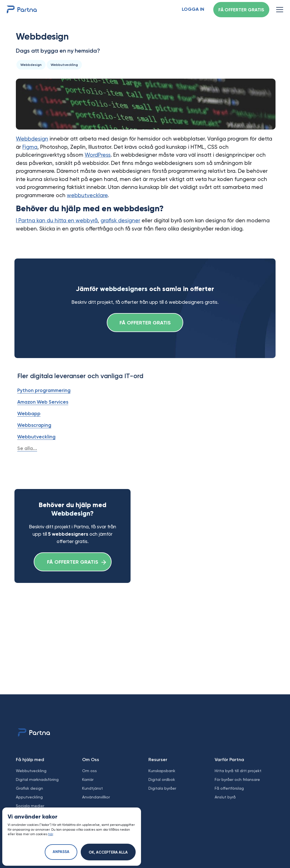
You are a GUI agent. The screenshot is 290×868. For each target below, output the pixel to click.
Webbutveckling (36, 437)
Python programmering (44, 390)
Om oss (89, 771)
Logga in (193, 10)
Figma (30, 147)
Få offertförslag (229, 788)
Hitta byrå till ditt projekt (238, 771)
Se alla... (27, 448)
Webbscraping (34, 425)
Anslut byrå (225, 797)
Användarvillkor (96, 797)
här (51, 834)
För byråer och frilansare (237, 779)
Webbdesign (32, 139)
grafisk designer (120, 220)
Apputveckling (29, 797)
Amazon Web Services (43, 402)
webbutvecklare (87, 195)
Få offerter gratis (241, 10)
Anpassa (61, 852)
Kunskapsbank (162, 771)
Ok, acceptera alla (108, 853)
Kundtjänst (92, 788)
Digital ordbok (162, 779)
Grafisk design (29, 788)
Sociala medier (30, 806)
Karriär (88, 779)
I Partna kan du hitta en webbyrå (57, 220)
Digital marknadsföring (37, 779)
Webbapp (29, 413)
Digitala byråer (162, 788)
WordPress (98, 155)
